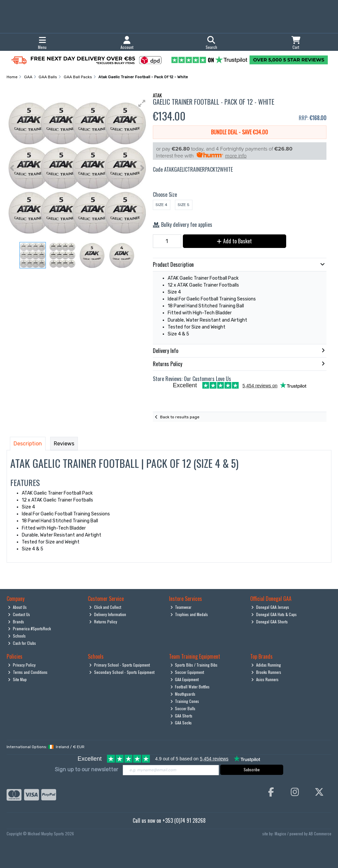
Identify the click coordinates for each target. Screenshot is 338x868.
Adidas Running (266, 665)
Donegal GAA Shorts (270, 622)
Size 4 (161, 205)
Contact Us (19, 614)
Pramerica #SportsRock (29, 628)
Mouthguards (183, 694)
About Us (17, 607)
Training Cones (185, 701)
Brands (16, 622)
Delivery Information (108, 614)
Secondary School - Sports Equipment (122, 672)
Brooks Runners (266, 672)
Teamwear (181, 607)
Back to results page (180, 417)
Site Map (17, 679)
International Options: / (46, 747)
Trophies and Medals (189, 614)
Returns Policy (103, 622)
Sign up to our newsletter (86, 769)
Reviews (64, 444)
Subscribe (252, 769)
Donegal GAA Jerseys (270, 607)
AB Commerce (320, 833)
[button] (142, 103)
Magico (280, 833)
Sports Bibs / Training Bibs (194, 665)
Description (28, 444)
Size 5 (184, 205)
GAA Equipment (185, 679)
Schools (17, 636)
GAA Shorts (182, 716)
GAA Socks (181, 723)
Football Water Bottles (190, 687)
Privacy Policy (22, 665)
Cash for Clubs (22, 643)
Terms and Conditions (28, 672)
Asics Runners (265, 679)
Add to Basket (234, 241)
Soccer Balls (183, 708)
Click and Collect (105, 607)
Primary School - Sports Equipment (119, 665)
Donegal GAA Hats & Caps (274, 614)
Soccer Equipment (187, 672)
